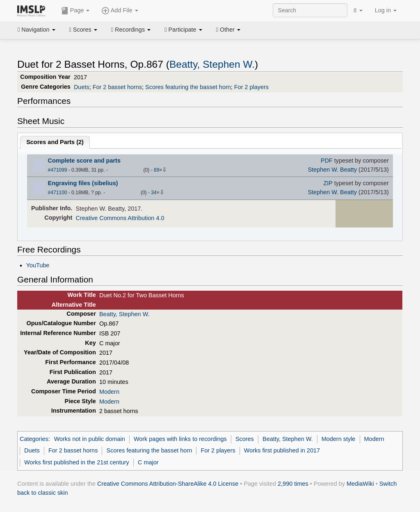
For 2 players (251, 87)
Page (75, 11)
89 (156, 170)
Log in (386, 10)
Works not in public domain (90, 439)
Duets (82, 87)
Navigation (37, 30)
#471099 (58, 170)
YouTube (38, 265)
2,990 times (293, 484)
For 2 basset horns (117, 87)
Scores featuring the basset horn (188, 87)
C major (148, 462)
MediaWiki (360, 484)
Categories (34, 439)
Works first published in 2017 (282, 450)
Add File (120, 11)
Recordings (131, 30)
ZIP (328, 183)
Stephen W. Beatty (332, 170)
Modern (109, 392)
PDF (327, 161)
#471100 (58, 193)
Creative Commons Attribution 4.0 (120, 218)
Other (228, 30)
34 (154, 193)
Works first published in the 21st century (77, 462)
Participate (183, 30)
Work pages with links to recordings (180, 439)
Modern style (339, 439)
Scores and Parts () (55, 142)
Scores (83, 30)
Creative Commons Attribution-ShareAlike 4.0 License (168, 484)
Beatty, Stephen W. (212, 64)
